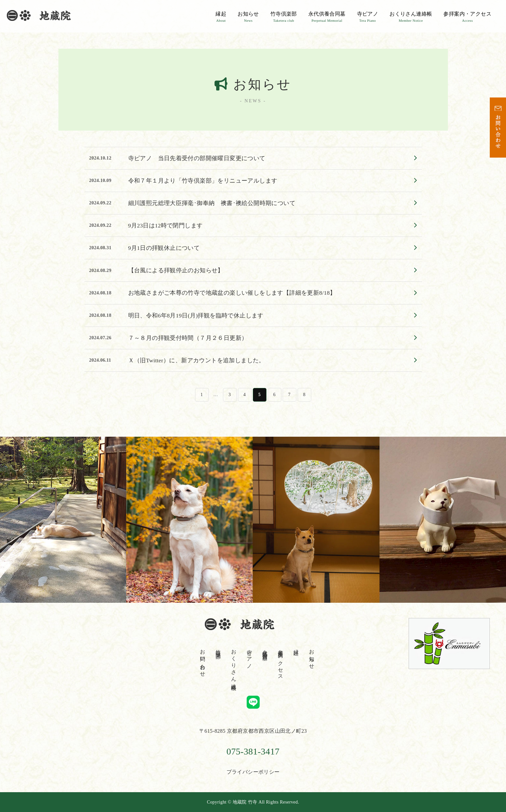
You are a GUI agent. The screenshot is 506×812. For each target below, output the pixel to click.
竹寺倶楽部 (284, 17)
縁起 (221, 17)
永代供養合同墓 (327, 17)
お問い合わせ (203, 660)
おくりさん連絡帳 (411, 17)
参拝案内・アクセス (467, 17)
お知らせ (248, 17)
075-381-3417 (253, 751)
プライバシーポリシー (253, 772)
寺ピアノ (368, 17)
